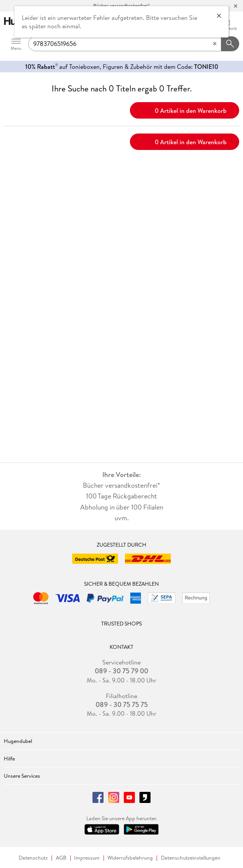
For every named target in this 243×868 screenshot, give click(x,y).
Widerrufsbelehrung (130, 858)
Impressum (87, 858)
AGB (61, 858)
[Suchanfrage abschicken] (230, 44)
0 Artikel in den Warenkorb (185, 110)
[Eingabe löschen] (215, 44)
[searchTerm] (125, 44)
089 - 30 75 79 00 (122, 671)
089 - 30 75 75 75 (122, 705)
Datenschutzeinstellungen (191, 858)
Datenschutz (33, 858)
